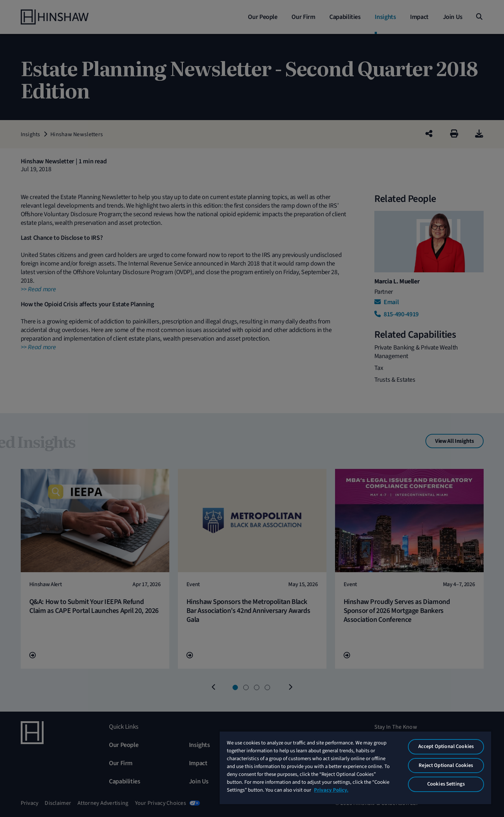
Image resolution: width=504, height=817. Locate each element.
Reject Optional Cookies (446, 765)
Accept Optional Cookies (446, 746)
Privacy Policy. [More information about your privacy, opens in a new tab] (331, 790)
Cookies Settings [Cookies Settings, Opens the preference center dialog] (446, 784)
